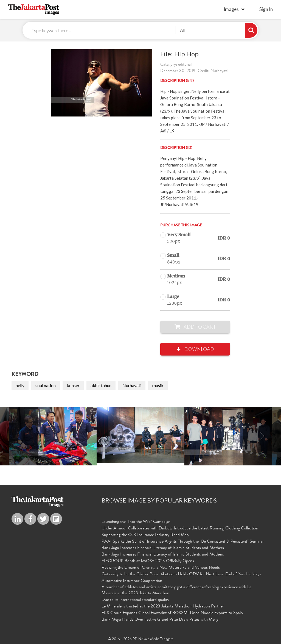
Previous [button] (19, 436)
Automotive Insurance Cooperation (132, 581)
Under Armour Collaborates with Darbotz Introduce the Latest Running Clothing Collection (180, 529)
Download (195, 349)
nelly (20, 385)
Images (231, 9)
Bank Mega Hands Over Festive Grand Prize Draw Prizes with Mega (160, 620)
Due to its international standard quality (135, 600)
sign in (266, 9)
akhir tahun (101, 385)
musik (158, 385)
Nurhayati (132, 385)
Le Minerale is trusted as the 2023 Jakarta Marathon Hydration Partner (163, 607)
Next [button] (262, 436)
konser (73, 385)
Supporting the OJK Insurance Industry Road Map (145, 535)
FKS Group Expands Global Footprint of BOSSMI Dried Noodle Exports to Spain (172, 613)
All (183, 30)
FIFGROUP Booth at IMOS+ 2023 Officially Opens (148, 561)
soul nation (46, 385)
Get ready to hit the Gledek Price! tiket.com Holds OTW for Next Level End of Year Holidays (181, 574)
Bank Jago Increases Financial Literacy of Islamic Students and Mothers (163, 548)
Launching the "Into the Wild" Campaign (136, 522)
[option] (140, 435)
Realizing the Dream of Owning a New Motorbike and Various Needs (161, 568)
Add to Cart (195, 327)
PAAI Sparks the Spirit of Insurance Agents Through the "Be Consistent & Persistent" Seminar (183, 542)
